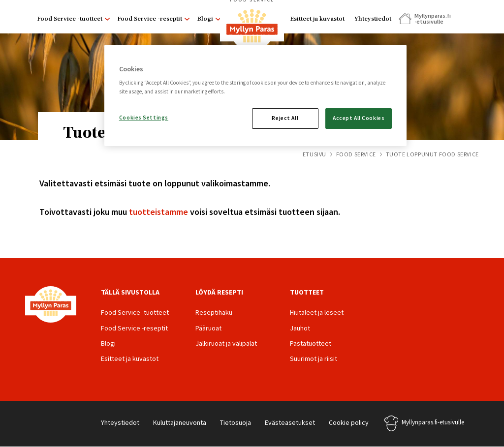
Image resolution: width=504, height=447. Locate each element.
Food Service (356, 154)
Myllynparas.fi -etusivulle (432, 18)
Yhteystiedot (373, 19)
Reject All (285, 118)
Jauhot (300, 328)
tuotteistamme (158, 212)
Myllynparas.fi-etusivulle (433, 422)
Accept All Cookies (359, 118)
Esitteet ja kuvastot (317, 19)
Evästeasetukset (290, 422)
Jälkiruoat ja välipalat (226, 343)
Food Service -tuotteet (70, 19)
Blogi (205, 19)
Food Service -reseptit (150, 19)
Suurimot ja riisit (314, 358)
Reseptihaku (214, 312)
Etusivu (315, 154)
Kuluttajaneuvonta (180, 422)
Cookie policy (349, 422)
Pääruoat (208, 328)
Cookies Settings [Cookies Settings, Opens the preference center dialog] (144, 118)
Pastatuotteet (311, 343)
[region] (255, 95)
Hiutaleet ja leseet (317, 312)
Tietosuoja (236, 422)
